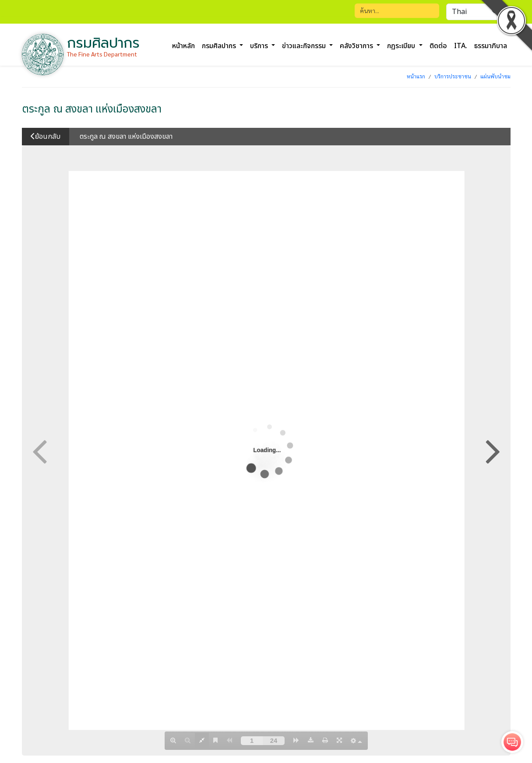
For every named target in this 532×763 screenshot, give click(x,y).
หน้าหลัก (183, 46)
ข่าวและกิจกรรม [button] (305, 46)
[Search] (397, 11)
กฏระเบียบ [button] (402, 46)
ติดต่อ (438, 46)
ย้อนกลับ (46, 137)
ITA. (461, 46)
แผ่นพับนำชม (495, 76)
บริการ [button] (260, 46)
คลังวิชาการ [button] (357, 46)
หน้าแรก (416, 76)
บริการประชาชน (453, 76)
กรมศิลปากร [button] (220, 46)
